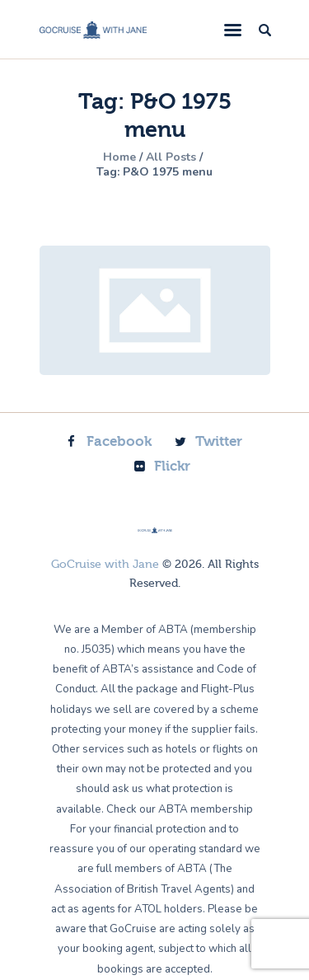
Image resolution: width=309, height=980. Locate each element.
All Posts (171, 157)
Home (119, 157)
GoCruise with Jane (105, 565)
